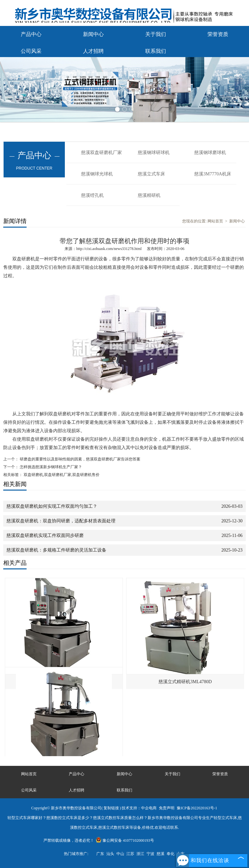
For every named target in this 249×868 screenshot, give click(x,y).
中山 (120, 854)
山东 (181, 854)
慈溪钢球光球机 (97, 174)
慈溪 (160, 854)
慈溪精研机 (149, 195)
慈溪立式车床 (151, 174)
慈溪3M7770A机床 (213, 174)
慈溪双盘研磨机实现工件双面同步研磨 (45, 535)
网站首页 (215, 221)
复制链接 (111, 808)
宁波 (150, 854)
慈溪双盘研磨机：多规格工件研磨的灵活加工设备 (56, 550)
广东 (100, 854)
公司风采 (31, 51)
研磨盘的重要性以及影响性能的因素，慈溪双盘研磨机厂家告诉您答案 (80, 459)
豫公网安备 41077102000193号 (125, 840)
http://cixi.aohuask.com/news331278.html (109, 249)
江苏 (130, 854)
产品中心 (31, 34)
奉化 (171, 854)
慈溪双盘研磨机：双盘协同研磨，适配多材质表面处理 (61, 521)
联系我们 (156, 51)
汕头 (110, 854)
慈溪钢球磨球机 (210, 153)
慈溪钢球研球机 (154, 153)
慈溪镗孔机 (92, 195)
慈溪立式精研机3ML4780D (185, 682)
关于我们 (156, 34)
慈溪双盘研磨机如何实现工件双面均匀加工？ (52, 506)
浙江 (140, 854)
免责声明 (167, 808)
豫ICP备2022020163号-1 (197, 808)
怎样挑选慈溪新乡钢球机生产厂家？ (50, 467)
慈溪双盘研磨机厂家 (101, 153)
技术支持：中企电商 (139, 808)
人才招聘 (93, 51)
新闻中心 (93, 34)
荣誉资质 (218, 34)
